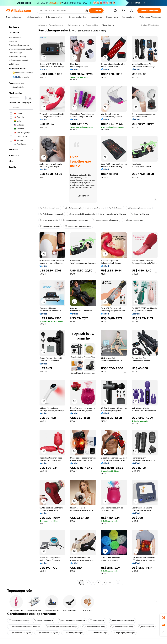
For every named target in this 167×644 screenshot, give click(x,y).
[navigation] (21, 304)
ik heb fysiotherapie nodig (94, 627)
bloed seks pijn (97, 620)
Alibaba (42, 25)
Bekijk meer (14, 64)
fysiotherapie (116, 208)
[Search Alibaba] (61, 11)
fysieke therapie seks (50, 208)
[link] (163, 618)
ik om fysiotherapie (140, 214)
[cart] (124, 11)
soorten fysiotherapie (73, 633)
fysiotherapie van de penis (139, 208)
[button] (86, 11)
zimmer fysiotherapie (133, 220)
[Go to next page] (121, 583)
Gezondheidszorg (56, 25)
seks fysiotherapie (73, 208)
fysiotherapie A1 (146, 627)
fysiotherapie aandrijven (20, 633)
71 (115, 583)
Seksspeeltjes (92, 25)
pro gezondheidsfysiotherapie (82, 214)
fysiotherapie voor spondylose (78, 226)
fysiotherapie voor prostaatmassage (25, 627)
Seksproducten (75, 25)
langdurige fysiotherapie (124, 633)
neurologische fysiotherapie (122, 620)
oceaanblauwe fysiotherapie (76, 220)
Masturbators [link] (108, 25)
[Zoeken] (96, 11)
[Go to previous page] (76, 583)
